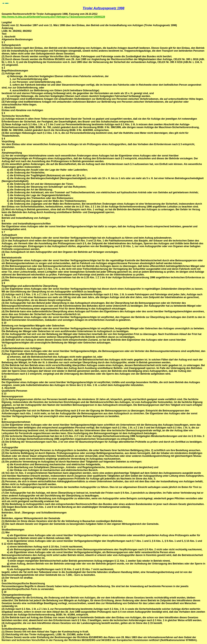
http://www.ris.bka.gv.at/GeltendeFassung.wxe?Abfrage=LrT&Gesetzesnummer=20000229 (53, 17)
